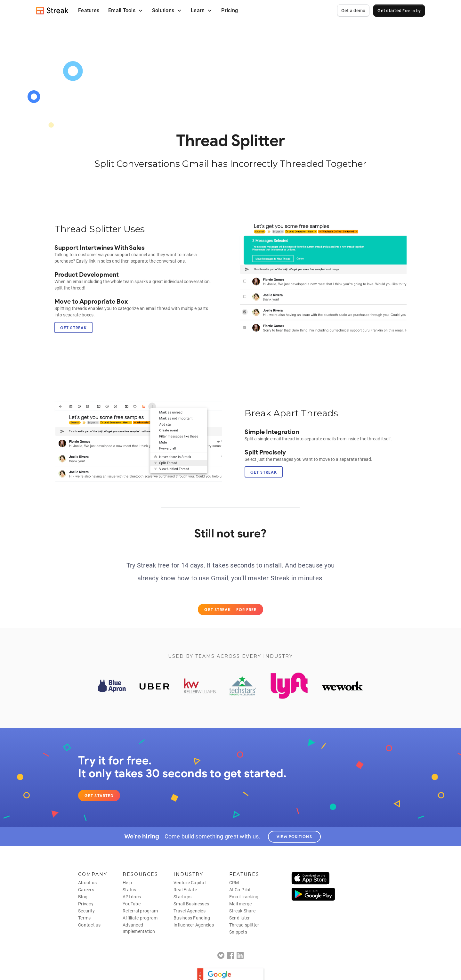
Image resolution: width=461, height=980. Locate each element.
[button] (126, 11)
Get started (399, 11)
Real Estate (185, 890)
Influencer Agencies (194, 925)
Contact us (89, 925)
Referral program (140, 911)
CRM (234, 883)
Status (129, 890)
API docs (132, 897)
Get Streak (73, 328)
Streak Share (242, 911)
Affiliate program (140, 918)
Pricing (230, 10)
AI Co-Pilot (240, 890)
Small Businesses (191, 904)
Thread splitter (244, 925)
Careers (86, 890)
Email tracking (244, 897)
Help (127, 883)
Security (86, 911)
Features (89, 10)
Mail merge (241, 904)
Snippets (238, 932)
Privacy (86, 904)
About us (87, 883)
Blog (83, 897)
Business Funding (192, 918)
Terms (84, 918)
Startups (182, 897)
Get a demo (353, 11)
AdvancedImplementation (139, 928)
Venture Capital (190, 883)
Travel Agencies (190, 911)
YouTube (132, 904)
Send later (240, 918)
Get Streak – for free (230, 610)
